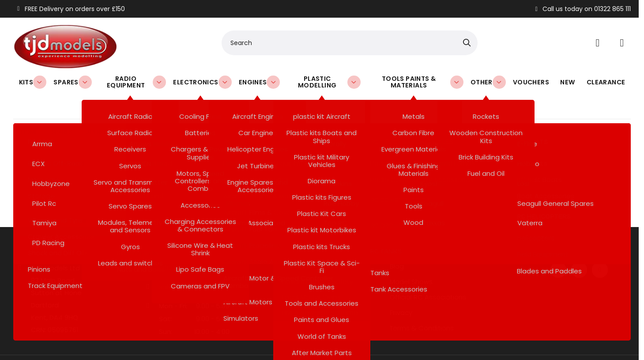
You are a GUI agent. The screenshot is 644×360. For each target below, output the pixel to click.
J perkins (100, 108)
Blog (397, 243)
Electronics (202, 82)
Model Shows (411, 258)
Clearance (607, 82)
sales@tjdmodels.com (196, 263)
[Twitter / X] (579, 246)
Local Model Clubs (311, 273)
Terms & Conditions (422, 304)
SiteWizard (331, 345)
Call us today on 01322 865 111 (582, 9)
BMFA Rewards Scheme (320, 289)
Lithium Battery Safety (318, 258)
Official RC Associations (428, 273)
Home (30, 108)
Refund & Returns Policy (320, 304)
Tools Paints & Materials (427, 82)
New (570, 82)
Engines (256, 82)
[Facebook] (558, 246)
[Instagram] (600, 246)
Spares (71, 82)
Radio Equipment (136, 82)
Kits (32, 82)
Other (493, 82)
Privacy (401, 289)
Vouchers (534, 82)
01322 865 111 (178, 244)
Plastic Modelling (328, 82)
